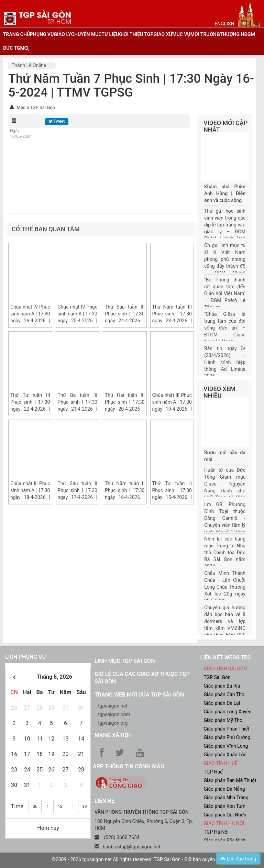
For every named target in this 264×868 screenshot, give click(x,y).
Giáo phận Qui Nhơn (225, 815)
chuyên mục (86, 34)
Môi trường (205, 34)
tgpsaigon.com (114, 714)
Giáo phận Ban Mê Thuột (230, 780)
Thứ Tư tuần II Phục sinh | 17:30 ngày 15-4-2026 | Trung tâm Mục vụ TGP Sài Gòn (172, 497)
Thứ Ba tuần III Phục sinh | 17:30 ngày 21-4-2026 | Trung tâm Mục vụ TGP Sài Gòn (78, 409)
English (224, 24)
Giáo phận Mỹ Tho (223, 720)
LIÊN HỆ (104, 801)
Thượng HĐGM (237, 34)
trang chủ (16, 34)
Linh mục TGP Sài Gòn (125, 661)
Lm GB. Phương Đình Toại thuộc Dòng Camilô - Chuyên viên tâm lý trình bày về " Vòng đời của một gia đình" (225, 525)
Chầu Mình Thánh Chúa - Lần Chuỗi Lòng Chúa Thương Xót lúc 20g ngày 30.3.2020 (225, 587)
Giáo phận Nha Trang (226, 798)
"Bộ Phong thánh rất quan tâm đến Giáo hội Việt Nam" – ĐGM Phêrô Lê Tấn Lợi (225, 293)
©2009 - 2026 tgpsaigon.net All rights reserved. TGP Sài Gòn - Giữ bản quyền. (134, 859)
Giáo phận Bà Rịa (222, 686)
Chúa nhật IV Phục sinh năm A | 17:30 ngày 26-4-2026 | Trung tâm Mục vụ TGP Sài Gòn (30, 321)
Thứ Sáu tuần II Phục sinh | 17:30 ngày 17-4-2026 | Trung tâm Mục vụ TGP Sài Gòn (78, 497)
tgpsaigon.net (113, 706)
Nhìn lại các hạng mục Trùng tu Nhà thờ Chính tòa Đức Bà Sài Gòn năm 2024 (225, 553)
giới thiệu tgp (136, 34)
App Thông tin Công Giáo (128, 766)
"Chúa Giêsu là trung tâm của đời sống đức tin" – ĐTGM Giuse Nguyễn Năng (225, 328)
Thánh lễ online (29, 65)
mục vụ (181, 34)
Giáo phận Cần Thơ (224, 694)
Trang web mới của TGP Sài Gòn (139, 695)
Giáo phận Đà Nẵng (224, 789)
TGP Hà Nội (216, 832)
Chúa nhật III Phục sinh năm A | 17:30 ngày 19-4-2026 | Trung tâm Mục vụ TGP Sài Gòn (172, 409)
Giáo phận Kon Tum (225, 806)
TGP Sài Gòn (217, 677)
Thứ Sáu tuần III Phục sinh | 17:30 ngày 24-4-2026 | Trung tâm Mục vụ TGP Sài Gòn (125, 321)
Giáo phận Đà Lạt (222, 703)
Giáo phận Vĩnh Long (226, 746)
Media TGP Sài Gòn (36, 107)
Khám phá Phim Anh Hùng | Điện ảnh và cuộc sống (225, 193)
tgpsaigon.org (113, 723)
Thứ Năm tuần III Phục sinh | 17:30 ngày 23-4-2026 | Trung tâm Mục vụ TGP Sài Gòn (172, 321)
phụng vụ (42, 34)
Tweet (57, 121)
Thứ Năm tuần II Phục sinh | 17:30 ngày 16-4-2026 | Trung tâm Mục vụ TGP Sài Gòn (125, 497)
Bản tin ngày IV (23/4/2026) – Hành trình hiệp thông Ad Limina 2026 (225, 362)
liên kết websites (225, 658)
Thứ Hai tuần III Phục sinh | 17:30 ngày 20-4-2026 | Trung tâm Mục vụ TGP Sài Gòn (125, 409)
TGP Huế (213, 772)
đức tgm (14, 48)
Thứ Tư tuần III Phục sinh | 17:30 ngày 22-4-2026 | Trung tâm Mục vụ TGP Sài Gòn (30, 409)
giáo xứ (163, 34)
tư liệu (111, 34)
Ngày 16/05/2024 (21, 133)
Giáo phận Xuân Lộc (225, 755)
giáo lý (62, 34)
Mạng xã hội (112, 735)
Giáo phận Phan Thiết (227, 729)
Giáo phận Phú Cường (227, 737)
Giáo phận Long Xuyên (228, 712)
